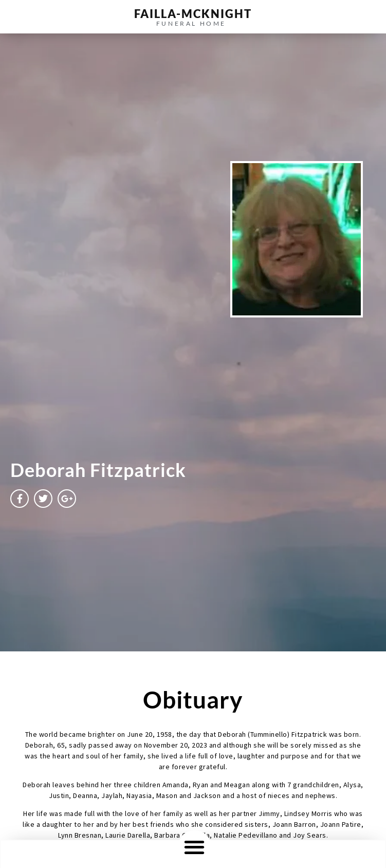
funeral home (191, 23)
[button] (195, 847)
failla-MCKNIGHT (193, 14)
